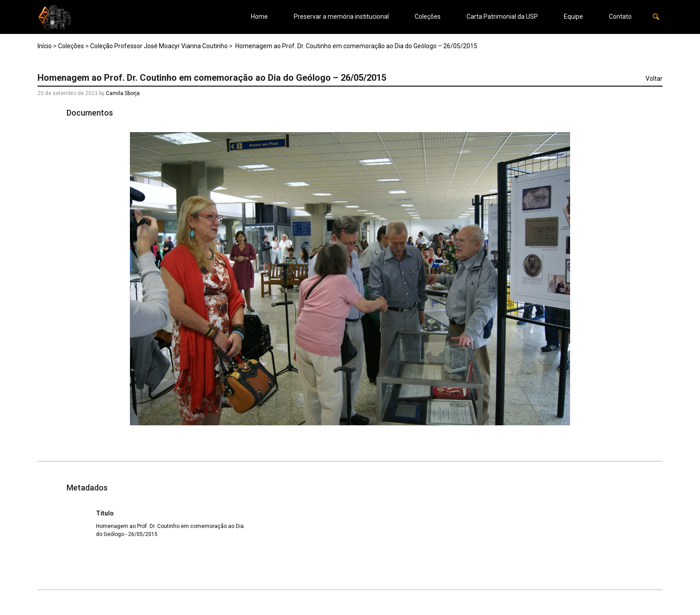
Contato (620, 17)
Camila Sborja (123, 93)
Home (259, 17)
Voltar (654, 79)
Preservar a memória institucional (341, 17)
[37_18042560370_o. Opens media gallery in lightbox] (350, 279)
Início (45, 46)
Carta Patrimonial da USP (502, 17)
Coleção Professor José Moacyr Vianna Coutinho (159, 46)
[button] (656, 17)
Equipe (573, 17)
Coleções (428, 17)
